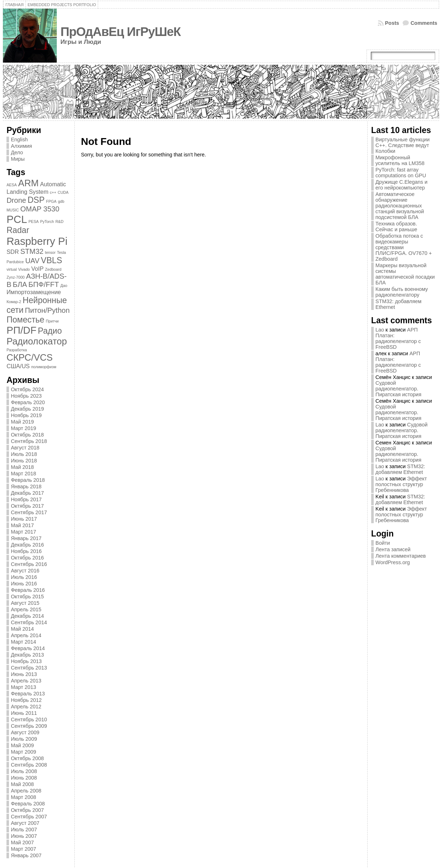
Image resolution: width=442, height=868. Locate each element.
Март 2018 (23, 474)
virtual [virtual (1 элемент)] (11, 269)
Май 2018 (22, 467)
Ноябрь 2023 (26, 396)
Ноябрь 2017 (26, 499)
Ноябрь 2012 (26, 700)
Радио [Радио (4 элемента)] (50, 331)
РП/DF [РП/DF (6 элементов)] (21, 330)
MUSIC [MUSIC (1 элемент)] (13, 210)
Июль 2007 (24, 830)
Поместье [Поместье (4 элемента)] (25, 320)
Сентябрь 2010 (29, 719)
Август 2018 (25, 448)
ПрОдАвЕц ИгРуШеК (120, 32)
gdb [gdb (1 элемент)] (61, 201)
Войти (383, 543)
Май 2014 (22, 629)
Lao (380, 330)
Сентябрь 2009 (29, 726)
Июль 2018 (24, 454)
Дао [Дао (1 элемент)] (64, 285)
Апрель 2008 (26, 791)
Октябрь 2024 (27, 389)
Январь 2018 (26, 486)
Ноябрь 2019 (26, 415)
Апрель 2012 (26, 707)
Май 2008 (22, 784)
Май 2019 (22, 422)
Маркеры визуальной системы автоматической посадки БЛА (405, 274)
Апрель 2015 (26, 609)
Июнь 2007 (24, 836)
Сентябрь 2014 (29, 622)
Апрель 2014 (26, 635)
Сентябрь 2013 (29, 668)
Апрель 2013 (26, 681)
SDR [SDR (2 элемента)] (13, 252)
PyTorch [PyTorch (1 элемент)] (47, 221)
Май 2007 (22, 842)
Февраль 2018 (28, 480)
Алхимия (21, 146)
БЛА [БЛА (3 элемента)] (20, 284)
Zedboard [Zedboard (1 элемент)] (53, 269)
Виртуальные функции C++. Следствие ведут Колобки (403, 145)
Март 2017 (23, 532)
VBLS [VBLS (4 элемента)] (52, 260)
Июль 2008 (24, 771)
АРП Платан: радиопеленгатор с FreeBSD (398, 338)
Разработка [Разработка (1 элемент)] (17, 350)
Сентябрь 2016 (29, 564)
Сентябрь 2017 (29, 512)
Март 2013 (23, 687)
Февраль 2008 (28, 804)
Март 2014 (23, 642)
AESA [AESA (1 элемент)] (11, 185)
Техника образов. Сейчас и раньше (396, 227)
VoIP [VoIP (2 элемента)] (37, 269)
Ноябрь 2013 (26, 661)
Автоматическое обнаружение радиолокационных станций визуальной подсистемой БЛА (400, 206)
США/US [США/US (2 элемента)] (18, 366)
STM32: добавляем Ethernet (400, 469)
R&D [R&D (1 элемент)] (59, 221)
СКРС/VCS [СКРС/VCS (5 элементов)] (29, 357)
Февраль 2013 (28, 694)
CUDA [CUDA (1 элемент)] (63, 192)
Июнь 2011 (24, 713)
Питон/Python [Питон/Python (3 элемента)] (47, 310)
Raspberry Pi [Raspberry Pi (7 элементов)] (37, 241)
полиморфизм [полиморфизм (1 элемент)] (44, 367)
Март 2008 (23, 797)
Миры (18, 159)
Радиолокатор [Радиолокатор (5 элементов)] (37, 341)
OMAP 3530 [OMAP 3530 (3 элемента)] (40, 209)
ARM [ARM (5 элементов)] (29, 183)
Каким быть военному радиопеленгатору (402, 292)
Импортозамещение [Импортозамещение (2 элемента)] (34, 292)
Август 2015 (25, 603)
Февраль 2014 (28, 648)
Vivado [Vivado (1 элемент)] (24, 269)
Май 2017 (22, 525)
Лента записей (393, 549)
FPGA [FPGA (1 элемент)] (51, 201)
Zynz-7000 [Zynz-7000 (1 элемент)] (15, 277)
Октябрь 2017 (27, 506)
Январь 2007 (26, 855)
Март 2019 (23, 428)
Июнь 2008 (24, 778)
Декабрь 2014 (27, 616)
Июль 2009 (24, 739)
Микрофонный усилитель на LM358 (400, 160)
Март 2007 (23, 849)
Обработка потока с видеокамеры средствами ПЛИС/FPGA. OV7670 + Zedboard (404, 247)
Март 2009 (23, 752)
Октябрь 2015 (27, 597)
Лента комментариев (401, 556)
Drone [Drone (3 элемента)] (16, 200)
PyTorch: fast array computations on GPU (401, 173)
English (19, 140)
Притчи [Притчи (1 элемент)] (52, 321)
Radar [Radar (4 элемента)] (18, 230)
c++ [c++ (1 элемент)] (53, 192)
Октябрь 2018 (27, 435)
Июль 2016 (24, 577)
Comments (424, 23)
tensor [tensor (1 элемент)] (50, 252)
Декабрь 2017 (27, 493)
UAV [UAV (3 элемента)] (32, 261)
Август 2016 (25, 571)
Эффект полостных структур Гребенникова (401, 484)
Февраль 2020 (28, 402)
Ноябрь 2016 (26, 551)
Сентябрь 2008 (29, 765)
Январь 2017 (26, 538)
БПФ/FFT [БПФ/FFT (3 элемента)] (44, 284)
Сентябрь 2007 (29, 817)
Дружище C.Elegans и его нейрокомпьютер (402, 185)
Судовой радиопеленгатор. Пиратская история (399, 389)
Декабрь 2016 (27, 545)
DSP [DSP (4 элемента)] (36, 200)
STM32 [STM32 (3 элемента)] (32, 251)
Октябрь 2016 (27, 558)
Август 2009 (25, 732)
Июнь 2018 (24, 461)
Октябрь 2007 (27, 810)
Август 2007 (25, 823)
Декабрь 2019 (27, 409)
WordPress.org (393, 562)
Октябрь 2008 (27, 758)
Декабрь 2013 (27, 655)
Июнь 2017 (24, 519)
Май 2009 (22, 745)
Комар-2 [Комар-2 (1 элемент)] (14, 302)
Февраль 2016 (28, 590)
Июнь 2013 (24, 674)
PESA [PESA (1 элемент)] (33, 221)
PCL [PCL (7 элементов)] (17, 219)
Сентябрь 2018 (29, 441)
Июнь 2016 (24, 584)
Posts (392, 23)
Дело (17, 152)
